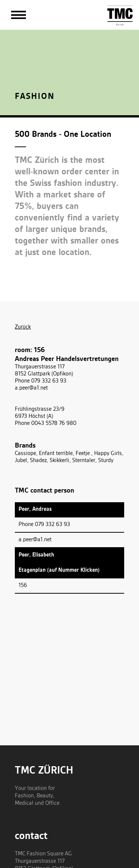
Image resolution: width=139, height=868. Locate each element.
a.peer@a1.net (31, 388)
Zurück (23, 327)
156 (23, 585)
